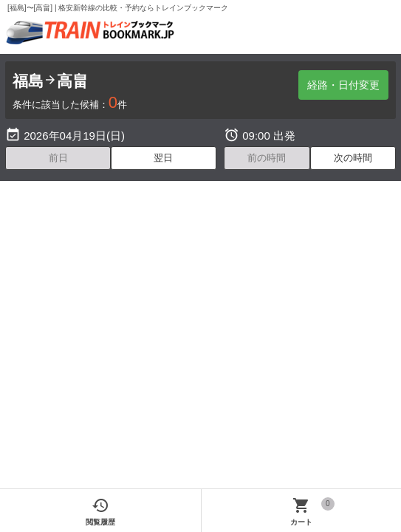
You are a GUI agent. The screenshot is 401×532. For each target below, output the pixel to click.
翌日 (163, 158)
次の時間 (353, 158)
